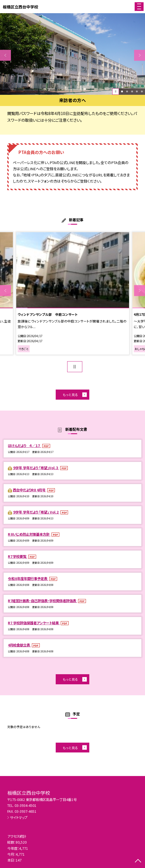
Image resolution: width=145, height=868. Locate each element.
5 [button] (142, 91)
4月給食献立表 (19, 645)
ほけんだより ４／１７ (24, 446)
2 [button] (127, 91)
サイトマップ (19, 818)
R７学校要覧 (17, 556)
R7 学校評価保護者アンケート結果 (34, 623)
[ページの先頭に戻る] (138, 861)
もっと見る (70, 394)
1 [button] (122, 91)
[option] (72, 54)
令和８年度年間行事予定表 (28, 579)
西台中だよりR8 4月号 (30, 490)
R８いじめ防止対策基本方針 (29, 534)
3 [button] (132, 91)
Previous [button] (5, 55)
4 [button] (137, 91)
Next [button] (140, 55)
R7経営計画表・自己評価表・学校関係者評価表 (42, 601)
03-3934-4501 (25, 805)
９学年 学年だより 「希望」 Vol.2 (36, 512)
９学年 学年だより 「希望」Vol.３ (36, 468)
